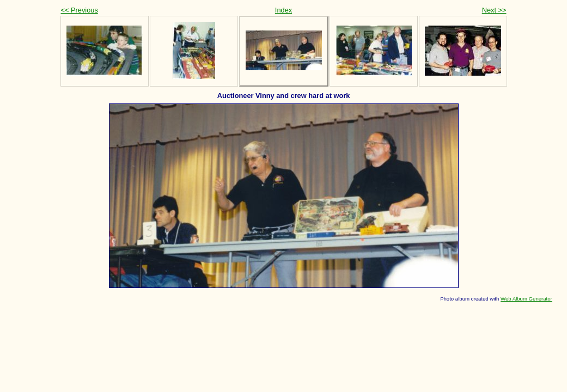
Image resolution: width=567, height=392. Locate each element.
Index (283, 10)
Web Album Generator (526, 299)
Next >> (494, 10)
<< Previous (80, 10)
